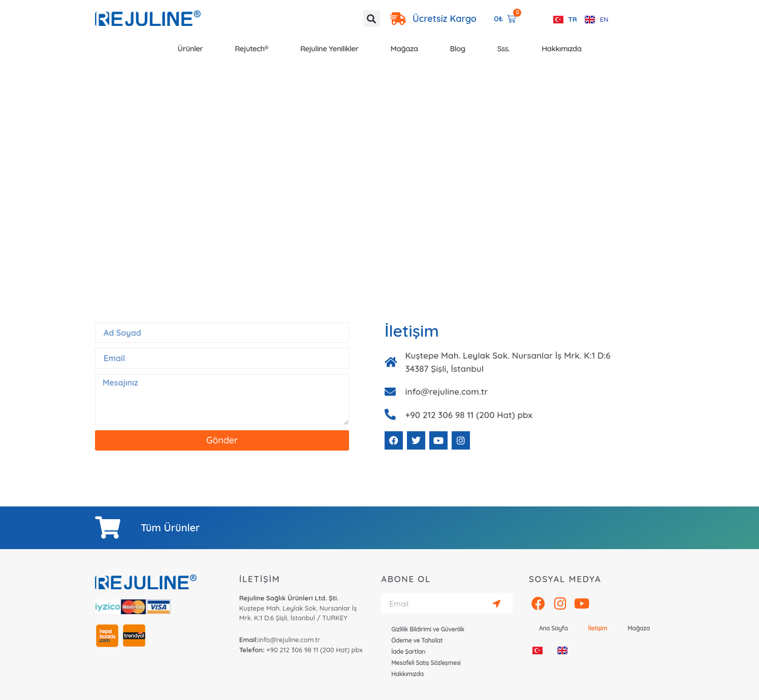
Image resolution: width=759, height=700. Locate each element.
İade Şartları (408, 651)
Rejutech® (251, 49)
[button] (372, 19)
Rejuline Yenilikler (329, 49)
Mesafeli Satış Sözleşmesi (426, 663)
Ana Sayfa (554, 628)
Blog (458, 49)
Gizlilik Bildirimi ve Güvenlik (428, 629)
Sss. (504, 49)
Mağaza (404, 49)
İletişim (598, 628)
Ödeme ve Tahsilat (417, 640)
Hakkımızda (561, 49)
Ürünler (191, 49)
